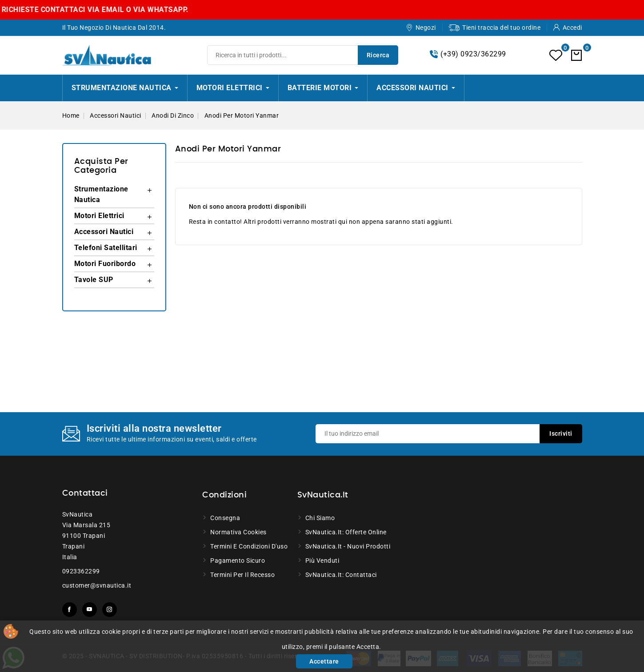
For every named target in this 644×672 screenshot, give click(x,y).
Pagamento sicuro (238, 561)
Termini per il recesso (242, 575)
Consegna (225, 518)
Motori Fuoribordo (105, 264)
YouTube (90, 610)
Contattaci (85, 493)
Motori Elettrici (99, 216)
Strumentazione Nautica (101, 194)
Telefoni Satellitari (106, 248)
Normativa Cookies (238, 532)
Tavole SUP (94, 280)
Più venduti (322, 561)
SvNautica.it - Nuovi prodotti (348, 546)
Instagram (110, 610)
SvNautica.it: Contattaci (341, 575)
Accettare (324, 661)
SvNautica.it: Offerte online (346, 532)
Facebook (70, 610)
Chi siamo (320, 518)
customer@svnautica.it (97, 585)
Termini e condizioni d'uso (249, 546)
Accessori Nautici (104, 232)
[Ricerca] (303, 55)
